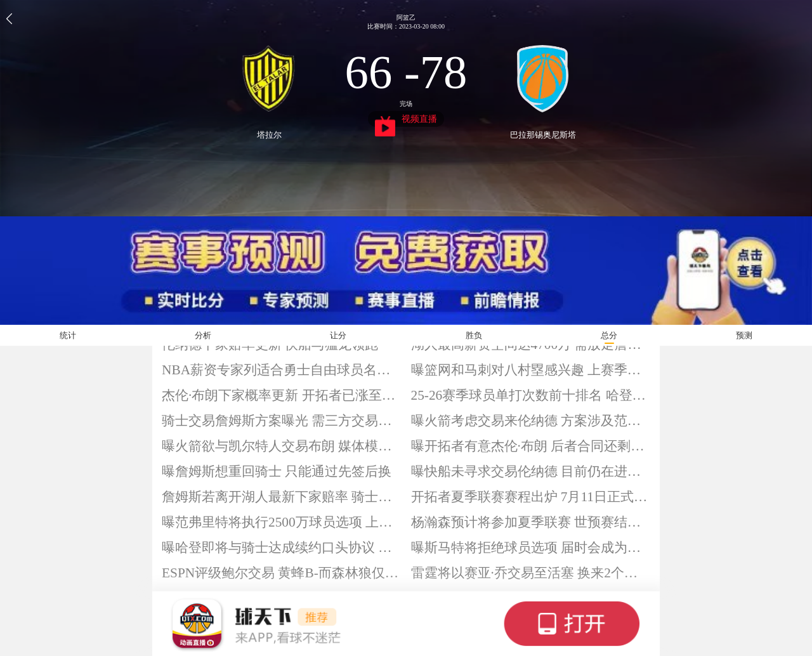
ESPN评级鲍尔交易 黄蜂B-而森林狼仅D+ (282, 573)
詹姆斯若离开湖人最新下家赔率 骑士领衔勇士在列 (282, 497)
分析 (203, 335)
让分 (338, 335)
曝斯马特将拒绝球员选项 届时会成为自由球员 (531, 548)
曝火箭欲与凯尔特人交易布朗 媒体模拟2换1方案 (282, 446)
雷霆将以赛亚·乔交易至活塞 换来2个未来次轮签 (531, 573)
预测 (744, 335)
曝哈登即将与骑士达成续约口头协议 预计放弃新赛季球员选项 (282, 548)
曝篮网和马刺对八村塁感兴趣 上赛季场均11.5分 (531, 370)
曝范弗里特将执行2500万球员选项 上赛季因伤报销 (282, 522)
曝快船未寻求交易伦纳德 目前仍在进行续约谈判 (531, 471)
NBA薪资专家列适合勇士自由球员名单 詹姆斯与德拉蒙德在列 (282, 370)
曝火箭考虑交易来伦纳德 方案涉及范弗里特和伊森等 (531, 421)
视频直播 (406, 121)
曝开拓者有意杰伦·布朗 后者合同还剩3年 (531, 446)
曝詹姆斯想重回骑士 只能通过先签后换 (277, 471)
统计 (68, 335)
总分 (609, 335)
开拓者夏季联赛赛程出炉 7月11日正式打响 (531, 497)
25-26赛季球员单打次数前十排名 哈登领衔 (531, 395)
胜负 (474, 335)
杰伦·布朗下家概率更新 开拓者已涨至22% (282, 395)
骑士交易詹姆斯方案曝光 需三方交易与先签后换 (282, 421)
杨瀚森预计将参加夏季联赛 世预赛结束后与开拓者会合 (531, 522)
